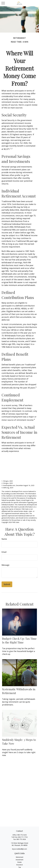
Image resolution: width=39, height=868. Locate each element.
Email (4, 552)
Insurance (19, 865)
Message (5, 565)
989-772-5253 (22, 835)
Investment (19, 860)
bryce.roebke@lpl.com (20, 849)
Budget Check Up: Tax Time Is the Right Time (19, 640)
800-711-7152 (23, 837)
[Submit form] (7, 584)
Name (4, 539)
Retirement (20, 857)
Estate (19, 862)
